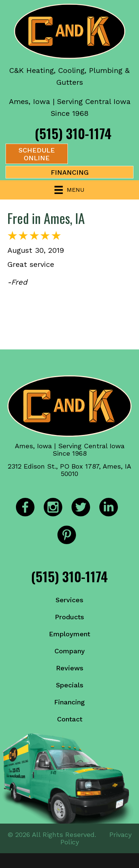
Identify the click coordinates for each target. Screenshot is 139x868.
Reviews (70, 668)
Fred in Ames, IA (46, 218)
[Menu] (69, 190)
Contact (70, 719)
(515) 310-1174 (73, 133)
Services (69, 600)
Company (70, 651)
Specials (70, 685)
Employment (69, 634)
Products (69, 617)
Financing (69, 702)
